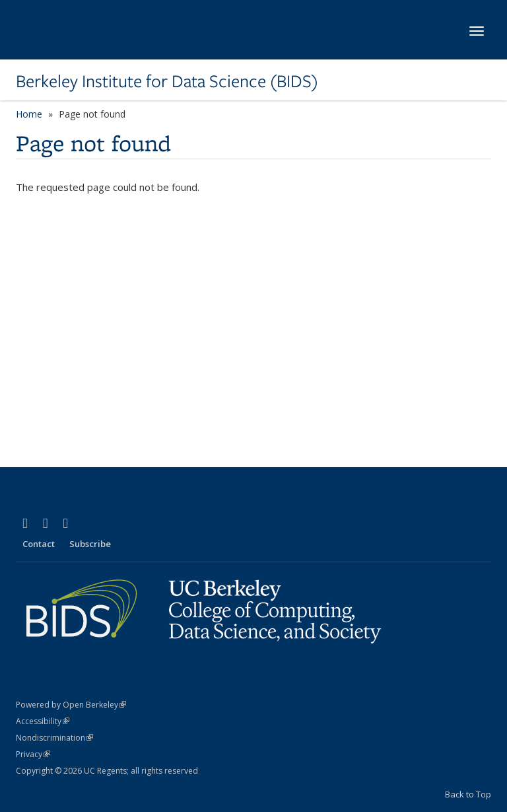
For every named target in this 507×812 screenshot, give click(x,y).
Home (29, 114)
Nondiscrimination (54, 738)
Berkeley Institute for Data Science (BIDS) (167, 81)
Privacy (33, 754)
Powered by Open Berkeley (71, 705)
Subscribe (90, 544)
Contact (39, 544)
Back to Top (468, 794)
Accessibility (43, 721)
